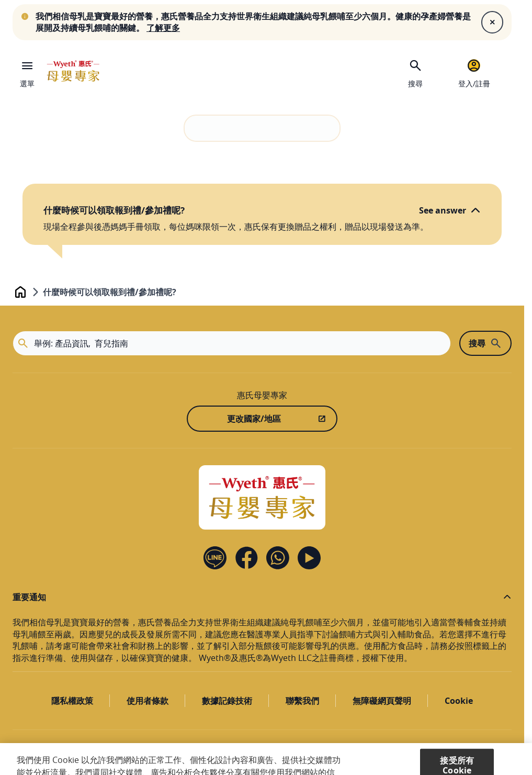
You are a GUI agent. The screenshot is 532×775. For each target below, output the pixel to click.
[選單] (27, 71)
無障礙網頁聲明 (382, 701)
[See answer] (450, 210)
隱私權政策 (72, 701)
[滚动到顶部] (484, 752)
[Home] (262, 497)
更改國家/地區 (254, 419)
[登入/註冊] (474, 72)
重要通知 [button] (29, 597)
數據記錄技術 (227, 701)
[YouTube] (309, 558)
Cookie (459, 701)
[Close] (492, 22)
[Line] (215, 558)
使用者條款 (148, 701)
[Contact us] (278, 558)
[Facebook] (246, 558)
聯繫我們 (302, 701)
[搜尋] (415, 72)
